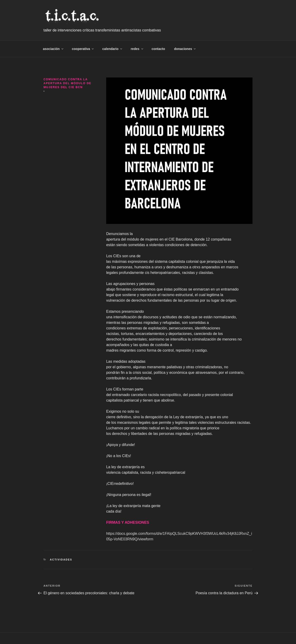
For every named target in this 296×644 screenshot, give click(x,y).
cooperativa (83, 49)
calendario (113, 49)
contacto (158, 49)
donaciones (185, 49)
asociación (54, 49)
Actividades (61, 560)
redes (137, 49)
